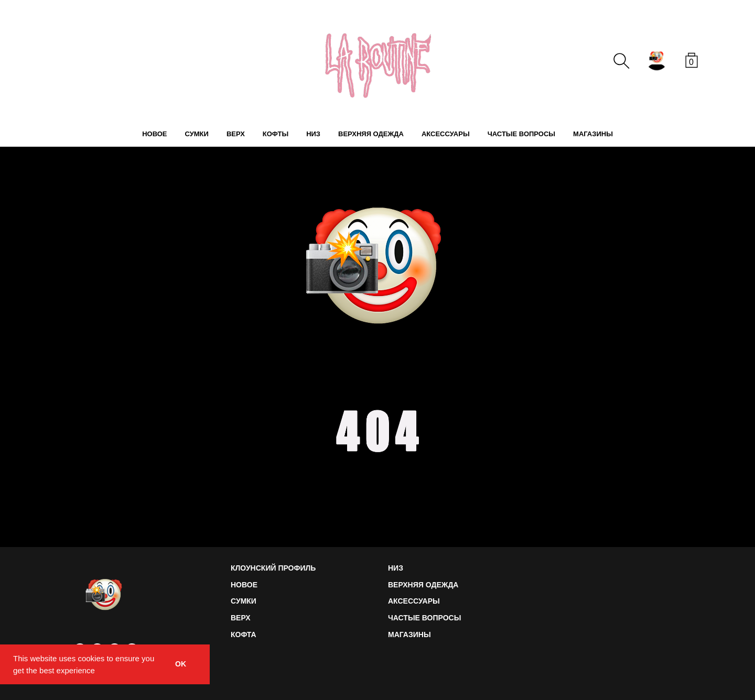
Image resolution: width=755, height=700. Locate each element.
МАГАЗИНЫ (593, 134)
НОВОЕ (154, 134)
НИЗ (313, 134)
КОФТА (244, 635)
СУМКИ (196, 134)
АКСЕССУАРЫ (446, 134)
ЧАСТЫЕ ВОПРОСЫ (521, 134)
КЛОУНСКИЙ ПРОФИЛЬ (273, 568)
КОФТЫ (276, 134)
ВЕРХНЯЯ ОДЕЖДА (371, 134)
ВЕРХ (236, 134)
